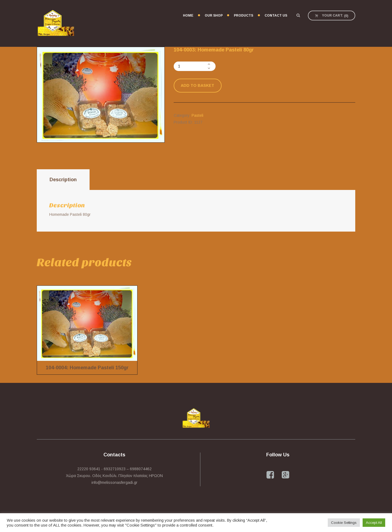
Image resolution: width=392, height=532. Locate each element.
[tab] (63, 180)
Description (63, 180)
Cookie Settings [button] (344, 523)
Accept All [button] (374, 523)
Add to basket (197, 85)
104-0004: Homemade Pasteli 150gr (87, 368)
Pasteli (197, 115)
